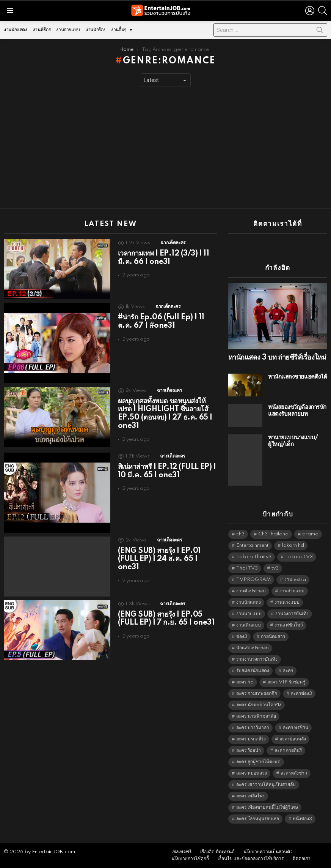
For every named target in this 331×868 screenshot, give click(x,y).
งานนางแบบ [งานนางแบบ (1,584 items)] (287, 602)
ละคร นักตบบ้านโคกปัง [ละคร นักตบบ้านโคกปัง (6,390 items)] (259, 705)
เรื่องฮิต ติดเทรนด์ (217, 852)
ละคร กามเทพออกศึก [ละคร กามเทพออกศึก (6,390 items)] (257, 694)
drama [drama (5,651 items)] (310, 534)
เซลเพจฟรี (181, 852)
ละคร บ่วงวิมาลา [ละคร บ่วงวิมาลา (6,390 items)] (253, 728)
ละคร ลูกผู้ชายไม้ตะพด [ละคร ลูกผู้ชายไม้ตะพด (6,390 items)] (258, 762)
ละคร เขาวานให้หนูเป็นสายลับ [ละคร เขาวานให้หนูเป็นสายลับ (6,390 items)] (266, 785)
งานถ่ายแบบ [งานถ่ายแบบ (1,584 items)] (292, 591)
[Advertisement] (165, 148)
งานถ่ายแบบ (68, 30)
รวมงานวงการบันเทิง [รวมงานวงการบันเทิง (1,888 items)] (257, 659)
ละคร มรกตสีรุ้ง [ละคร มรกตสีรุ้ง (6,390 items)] (251, 739)
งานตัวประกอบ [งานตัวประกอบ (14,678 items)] (251, 591)
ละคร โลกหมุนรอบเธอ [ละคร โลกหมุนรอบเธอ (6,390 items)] (258, 819)
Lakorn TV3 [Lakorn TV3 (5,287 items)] (299, 557)
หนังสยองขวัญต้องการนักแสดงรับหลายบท (297, 411)
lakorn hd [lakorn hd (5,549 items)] (293, 545)
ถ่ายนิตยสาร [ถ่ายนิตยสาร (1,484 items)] (273, 637)
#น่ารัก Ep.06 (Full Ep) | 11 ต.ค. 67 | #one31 (161, 322)
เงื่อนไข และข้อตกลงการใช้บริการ (251, 859)
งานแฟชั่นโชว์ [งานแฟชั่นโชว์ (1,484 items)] (289, 625)
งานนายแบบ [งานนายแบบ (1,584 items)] (249, 614)
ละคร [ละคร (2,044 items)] (288, 671)
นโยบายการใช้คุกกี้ (190, 859)
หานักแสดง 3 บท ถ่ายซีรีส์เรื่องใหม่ (277, 358)
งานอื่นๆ (119, 32)
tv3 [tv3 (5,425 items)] (275, 568)
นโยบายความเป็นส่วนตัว (268, 852)
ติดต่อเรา (301, 859)
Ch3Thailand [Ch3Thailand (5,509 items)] (273, 534)
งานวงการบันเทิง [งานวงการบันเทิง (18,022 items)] (292, 614)
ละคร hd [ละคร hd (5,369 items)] (245, 682)
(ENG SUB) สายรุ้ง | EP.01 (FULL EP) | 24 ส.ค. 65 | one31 (159, 559)
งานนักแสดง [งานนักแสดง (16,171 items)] (249, 602)
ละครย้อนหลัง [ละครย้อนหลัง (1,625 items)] (293, 739)
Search (320, 32)
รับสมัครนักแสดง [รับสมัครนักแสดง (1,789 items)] (253, 671)
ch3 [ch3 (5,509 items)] (240, 534)
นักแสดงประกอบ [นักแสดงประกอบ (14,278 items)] (253, 648)
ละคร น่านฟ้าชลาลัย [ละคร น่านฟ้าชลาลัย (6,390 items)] (256, 716)
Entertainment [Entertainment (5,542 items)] (252, 545)
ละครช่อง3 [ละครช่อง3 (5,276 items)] (301, 694)
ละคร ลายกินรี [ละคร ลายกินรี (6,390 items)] (288, 750)
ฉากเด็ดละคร (173, 243)
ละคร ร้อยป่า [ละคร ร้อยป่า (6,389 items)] (249, 750)
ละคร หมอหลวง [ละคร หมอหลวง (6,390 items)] (252, 773)
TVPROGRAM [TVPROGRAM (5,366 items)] (253, 580)
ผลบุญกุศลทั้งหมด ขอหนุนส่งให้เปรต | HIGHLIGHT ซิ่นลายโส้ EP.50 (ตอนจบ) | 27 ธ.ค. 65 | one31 (165, 414)
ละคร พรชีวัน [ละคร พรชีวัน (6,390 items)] (296, 728)
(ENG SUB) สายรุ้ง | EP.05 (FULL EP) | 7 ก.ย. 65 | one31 (166, 619)
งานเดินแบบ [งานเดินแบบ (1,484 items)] (249, 625)
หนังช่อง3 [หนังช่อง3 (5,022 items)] (302, 819)
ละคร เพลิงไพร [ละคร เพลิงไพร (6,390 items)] (250, 796)
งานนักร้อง (96, 30)
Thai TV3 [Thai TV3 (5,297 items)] (247, 568)
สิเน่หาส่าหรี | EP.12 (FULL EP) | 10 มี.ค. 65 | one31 (167, 471)
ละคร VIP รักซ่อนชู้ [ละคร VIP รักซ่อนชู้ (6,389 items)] (286, 682)
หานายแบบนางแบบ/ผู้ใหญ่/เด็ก (293, 441)
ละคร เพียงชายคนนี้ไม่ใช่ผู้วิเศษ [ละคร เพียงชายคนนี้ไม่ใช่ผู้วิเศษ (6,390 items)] (267, 807)
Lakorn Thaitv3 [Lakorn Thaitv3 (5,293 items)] (254, 557)
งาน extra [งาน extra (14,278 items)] (295, 580)
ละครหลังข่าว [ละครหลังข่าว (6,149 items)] (294, 773)
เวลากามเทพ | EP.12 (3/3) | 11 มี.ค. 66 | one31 (163, 258)
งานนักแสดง (16, 30)
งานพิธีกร (42, 30)
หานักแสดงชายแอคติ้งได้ (298, 377)
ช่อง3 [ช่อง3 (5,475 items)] (242, 637)
